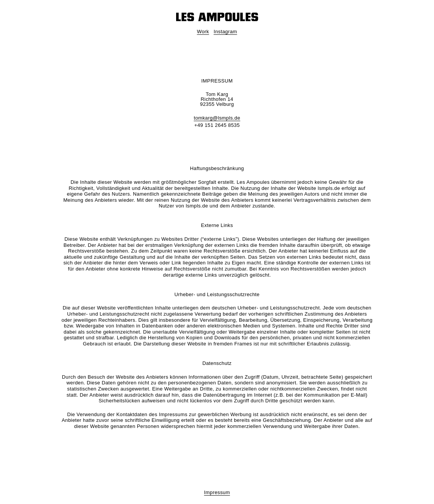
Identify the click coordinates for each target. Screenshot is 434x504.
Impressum (217, 492)
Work (203, 32)
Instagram (225, 32)
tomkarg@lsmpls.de (217, 118)
